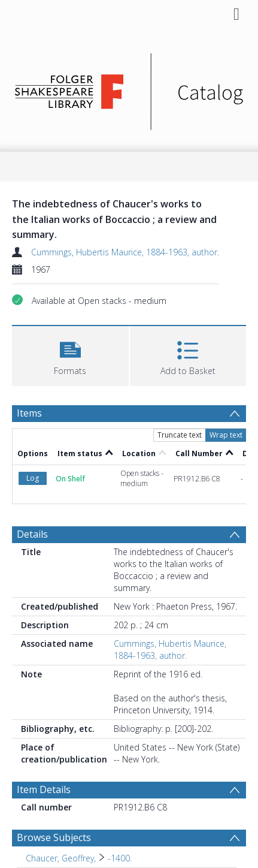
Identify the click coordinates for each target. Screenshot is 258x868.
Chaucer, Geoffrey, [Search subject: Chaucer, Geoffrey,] (61, 858)
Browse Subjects (54, 837)
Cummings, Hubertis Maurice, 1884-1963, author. (125, 252)
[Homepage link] (129, 88)
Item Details (44, 789)
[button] (70, 355)
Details (32, 534)
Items (29, 413)
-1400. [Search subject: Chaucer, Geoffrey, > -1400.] (120, 858)
